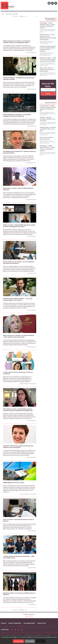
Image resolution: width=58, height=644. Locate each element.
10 (20, 16)
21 (26, 16)
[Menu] (56, 3)
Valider (48, 94)
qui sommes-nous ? (29, 623)
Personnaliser (41, 641)
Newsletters (42, 623)
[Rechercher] (52, 3)
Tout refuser (30, 641)
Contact (4, 623)
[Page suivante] (36, 16)
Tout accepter (18, 641)
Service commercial (15, 623)
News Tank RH (29, 616)
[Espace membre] (49, 3)
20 (22, 16)
